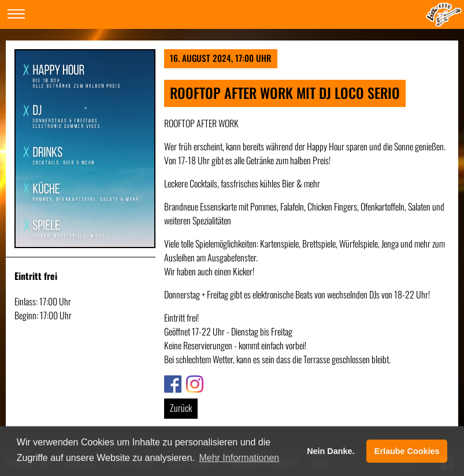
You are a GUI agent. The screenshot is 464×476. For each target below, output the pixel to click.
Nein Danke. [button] (331, 451)
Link (170, 382)
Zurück (181, 408)
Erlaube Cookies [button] (407, 451)
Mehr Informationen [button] (239, 458)
